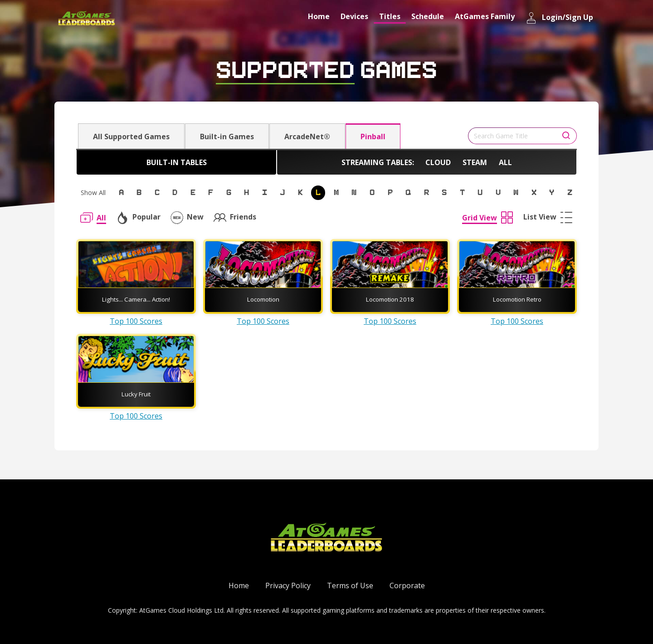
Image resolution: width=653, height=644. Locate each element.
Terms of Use (350, 585)
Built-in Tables (177, 162)
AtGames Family (485, 16)
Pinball (373, 137)
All (505, 162)
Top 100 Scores (136, 321)
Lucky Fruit (136, 394)
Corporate (407, 585)
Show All (93, 193)
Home (319, 16)
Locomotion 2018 (390, 299)
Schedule (428, 16)
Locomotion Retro (517, 299)
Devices (354, 16)
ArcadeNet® (307, 137)
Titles (390, 16)
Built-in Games (227, 137)
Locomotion (263, 299)
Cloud (438, 162)
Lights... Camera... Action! (136, 299)
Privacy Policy (288, 585)
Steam (475, 162)
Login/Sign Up (559, 18)
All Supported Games (131, 137)
